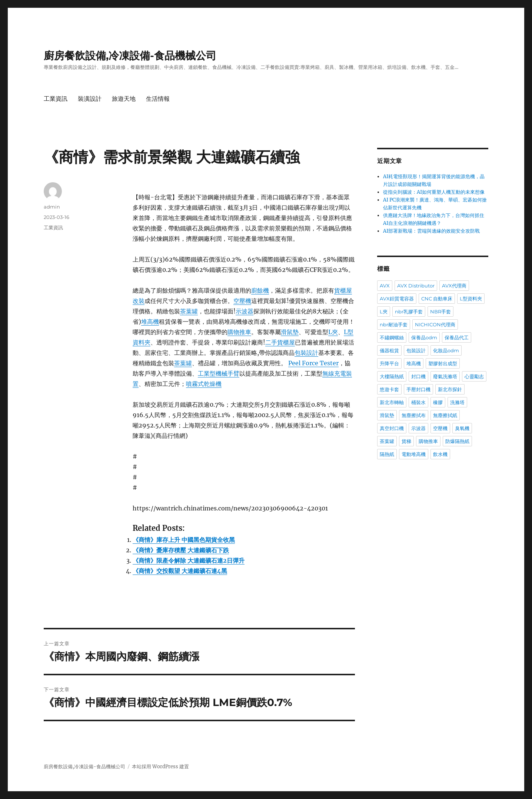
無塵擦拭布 (414, 415)
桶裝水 (418, 402)
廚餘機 (260, 290)
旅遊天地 (124, 99)
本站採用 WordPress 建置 (160, 767)
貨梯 (406, 441)
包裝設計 (306, 353)
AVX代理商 (454, 286)
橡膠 (438, 402)
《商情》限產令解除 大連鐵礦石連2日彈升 (189, 560)
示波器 (245, 311)
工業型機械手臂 (219, 373)
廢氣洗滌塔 (445, 376)
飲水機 (440, 454)
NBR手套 (440, 312)
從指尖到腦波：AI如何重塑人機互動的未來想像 (434, 192)
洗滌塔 (457, 402)
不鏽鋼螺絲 (392, 337)
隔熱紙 (387, 454)
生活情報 (158, 99)
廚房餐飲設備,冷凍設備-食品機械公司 (130, 56)
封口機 (418, 376)
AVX (385, 286)
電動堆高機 (414, 454)
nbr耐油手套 (394, 324)
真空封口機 (392, 428)
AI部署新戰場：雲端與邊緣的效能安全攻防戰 (431, 231)
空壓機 (242, 301)
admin (52, 207)
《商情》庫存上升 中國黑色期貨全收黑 (184, 540)
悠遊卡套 (389, 389)
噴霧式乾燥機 (204, 384)
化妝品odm (446, 350)
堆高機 (150, 322)
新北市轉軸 (392, 402)
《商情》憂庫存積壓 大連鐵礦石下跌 (181, 550)
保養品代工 (457, 337)
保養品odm (424, 337)
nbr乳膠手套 (409, 312)
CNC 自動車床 (437, 299)
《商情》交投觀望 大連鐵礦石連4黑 (180, 571)
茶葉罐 (189, 311)
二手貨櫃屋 (280, 342)
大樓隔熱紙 (392, 376)
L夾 (333, 332)
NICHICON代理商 (435, 324)
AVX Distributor (416, 286)
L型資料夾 (471, 299)
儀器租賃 (389, 350)
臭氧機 (462, 428)
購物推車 (239, 332)
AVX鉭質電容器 (397, 299)
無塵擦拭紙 (445, 415)
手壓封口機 (418, 389)
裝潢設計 (90, 99)
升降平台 (389, 363)
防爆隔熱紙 (457, 441)
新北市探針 (450, 389)
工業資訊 (56, 99)
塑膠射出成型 (443, 363)
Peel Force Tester (313, 363)
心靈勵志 (474, 376)
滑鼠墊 (290, 332)
